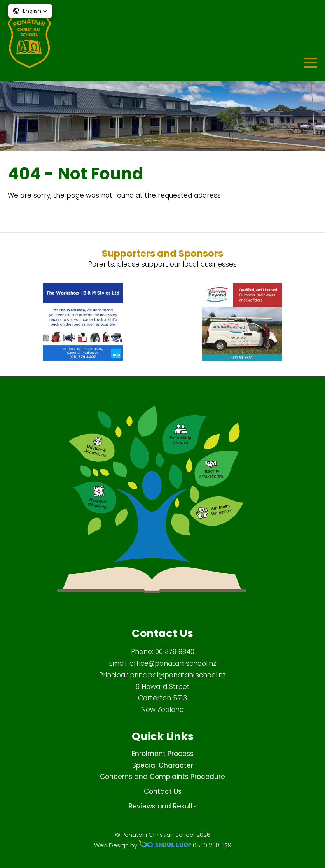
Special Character (163, 765)
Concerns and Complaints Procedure (162, 777)
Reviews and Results (163, 806)
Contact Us (163, 791)
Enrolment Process (163, 754)
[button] (30, 11)
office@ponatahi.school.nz (173, 663)
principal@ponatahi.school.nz (178, 675)
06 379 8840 (175, 652)
